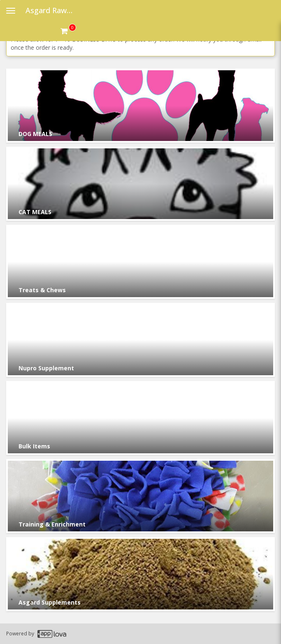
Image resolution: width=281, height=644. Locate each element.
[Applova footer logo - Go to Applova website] (52, 634)
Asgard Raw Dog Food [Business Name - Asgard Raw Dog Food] (52, 10)
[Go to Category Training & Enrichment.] (140, 496)
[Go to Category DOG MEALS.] (140, 106)
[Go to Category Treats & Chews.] (140, 262)
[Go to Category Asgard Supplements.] (140, 574)
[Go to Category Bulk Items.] (140, 418)
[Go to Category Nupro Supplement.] (140, 340)
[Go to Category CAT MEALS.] (140, 184)
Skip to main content (0, 0)
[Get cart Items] (68, 31)
